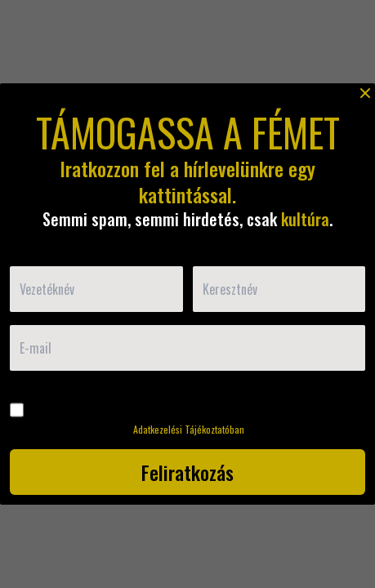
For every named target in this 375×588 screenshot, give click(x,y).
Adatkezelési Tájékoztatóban (189, 429)
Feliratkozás (187, 472)
